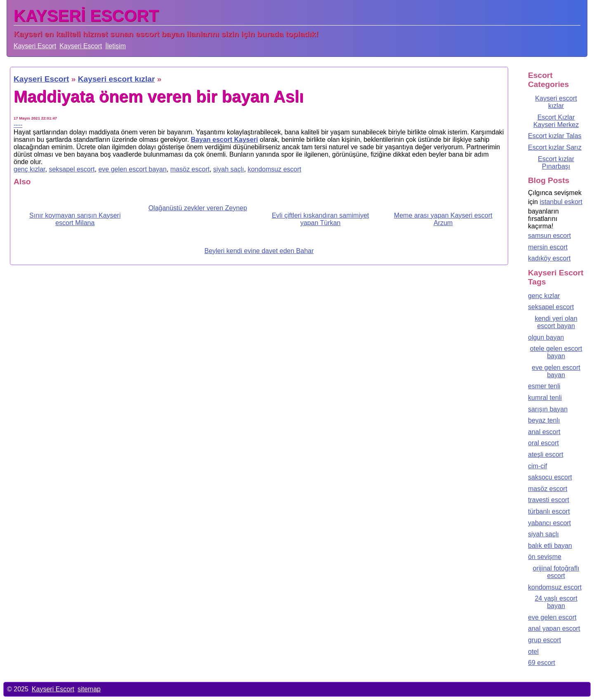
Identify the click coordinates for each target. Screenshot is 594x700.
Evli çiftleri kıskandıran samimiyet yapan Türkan (321, 219)
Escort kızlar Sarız (555, 147)
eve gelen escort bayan (132, 169)
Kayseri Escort (35, 46)
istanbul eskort (561, 202)
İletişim (115, 46)
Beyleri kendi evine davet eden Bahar (259, 251)
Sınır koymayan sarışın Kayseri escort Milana (75, 219)
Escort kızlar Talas (555, 136)
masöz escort (190, 169)
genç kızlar (29, 169)
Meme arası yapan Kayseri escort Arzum (443, 219)
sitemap (89, 689)
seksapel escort (72, 169)
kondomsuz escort (274, 169)
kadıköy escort (549, 258)
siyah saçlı (229, 169)
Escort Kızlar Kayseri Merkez (556, 121)
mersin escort (548, 247)
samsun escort (549, 236)
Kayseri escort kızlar (556, 102)
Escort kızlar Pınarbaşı (556, 163)
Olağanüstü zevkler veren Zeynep (198, 208)
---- (18, 125)
